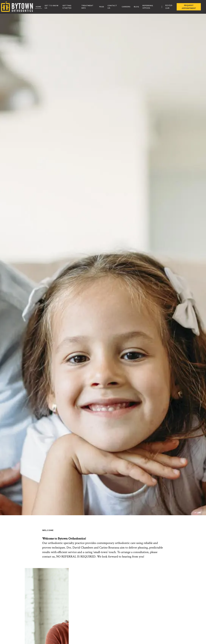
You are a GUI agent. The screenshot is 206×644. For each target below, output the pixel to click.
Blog (136, 7)
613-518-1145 (169, 7)
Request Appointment (189, 7)
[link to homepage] (17, 7)
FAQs (102, 7)
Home (38, 7)
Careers (126, 7)
